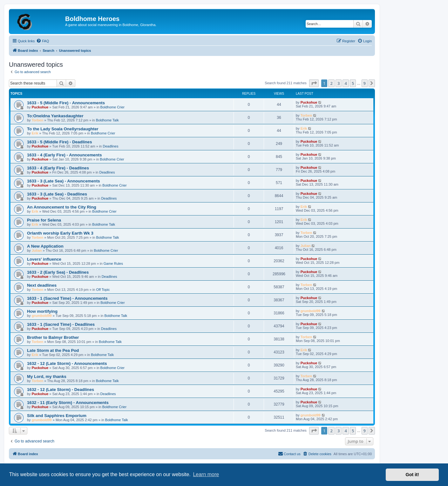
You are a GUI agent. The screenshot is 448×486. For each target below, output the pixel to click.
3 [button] (339, 83)
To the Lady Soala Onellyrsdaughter (63, 129)
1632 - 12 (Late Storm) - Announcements (67, 363)
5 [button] (353, 83)
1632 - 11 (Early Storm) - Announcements (68, 403)
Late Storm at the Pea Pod (53, 350)
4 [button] (346, 83)
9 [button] (365, 83)
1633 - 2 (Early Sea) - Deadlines (58, 272)
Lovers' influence (44, 259)
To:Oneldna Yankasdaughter (55, 116)
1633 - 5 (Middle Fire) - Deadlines (59, 142)
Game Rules (113, 264)
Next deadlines (42, 285)
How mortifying (42, 311)
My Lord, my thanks (47, 376)
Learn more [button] (206, 474)
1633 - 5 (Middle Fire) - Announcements (66, 103)
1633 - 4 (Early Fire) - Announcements (64, 155)
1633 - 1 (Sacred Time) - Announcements (67, 298)
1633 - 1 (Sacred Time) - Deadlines (61, 324)
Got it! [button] (412, 475)
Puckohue (40, 107)
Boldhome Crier (112, 107)
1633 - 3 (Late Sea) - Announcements (64, 181)
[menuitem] (43, 41)
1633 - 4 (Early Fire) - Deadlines (58, 168)
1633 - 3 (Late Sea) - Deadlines (57, 194)
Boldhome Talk (107, 120)
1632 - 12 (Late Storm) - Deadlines (61, 390)
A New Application (45, 246)
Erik (35, 133)
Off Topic (103, 290)
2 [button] (331, 83)
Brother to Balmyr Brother (53, 337)
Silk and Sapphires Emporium (57, 416)
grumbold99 (42, 316)
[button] (314, 83)
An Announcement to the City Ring (62, 207)
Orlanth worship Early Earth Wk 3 (60, 233)
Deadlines (111, 146)
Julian (37, 250)
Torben (37, 120)
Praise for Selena (44, 220)
